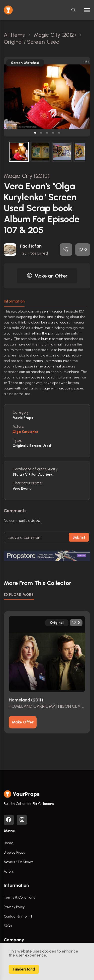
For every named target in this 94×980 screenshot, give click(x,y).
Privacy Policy (14, 907)
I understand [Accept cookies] (24, 969)
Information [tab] (14, 301)
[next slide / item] (87, 97)
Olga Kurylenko (25, 432)
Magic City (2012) (27, 176)
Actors (9, 871)
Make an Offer (47, 276)
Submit (79, 537)
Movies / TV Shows (19, 862)
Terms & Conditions (19, 897)
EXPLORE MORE (19, 595)
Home (9, 843)
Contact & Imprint (18, 916)
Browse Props (14, 852)
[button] (35, 133)
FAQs (8, 926)
